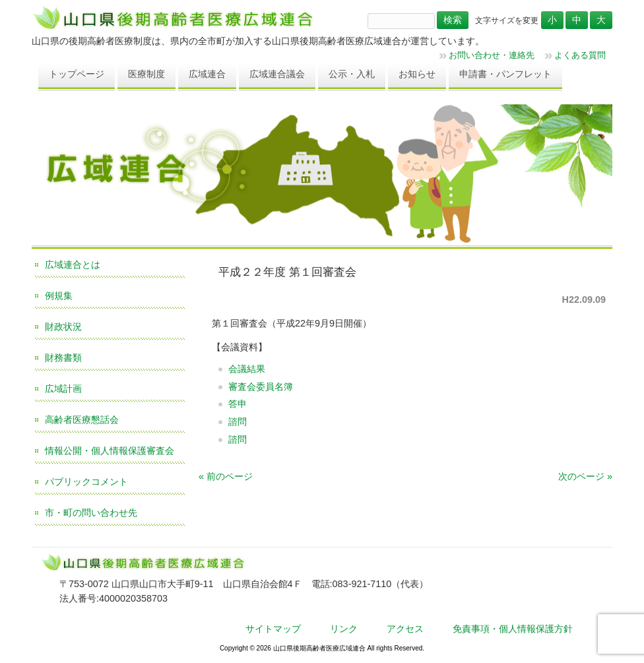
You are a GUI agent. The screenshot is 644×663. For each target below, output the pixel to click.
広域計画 (63, 389)
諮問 (238, 422)
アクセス (405, 629)
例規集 (59, 296)
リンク (344, 629)
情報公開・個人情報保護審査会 (110, 451)
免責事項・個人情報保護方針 (513, 629)
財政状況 (63, 327)
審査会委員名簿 (261, 387)
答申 (238, 404)
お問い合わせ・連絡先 (492, 55)
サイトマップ (273, 629)
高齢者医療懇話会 (82, 420)
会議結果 (247, 369)
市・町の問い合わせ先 (91, 513)
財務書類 (63, 358)
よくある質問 (580, 55)
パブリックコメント (86, 482)
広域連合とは (73, 265)
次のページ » (585, 476)
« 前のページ (226, 476)
